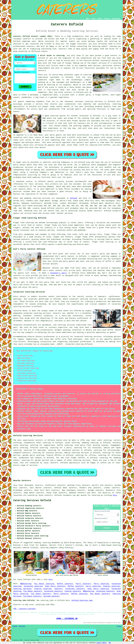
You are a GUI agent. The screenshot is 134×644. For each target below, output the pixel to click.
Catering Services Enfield (32, 500)
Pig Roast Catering (44, 584)
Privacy (119, 626)
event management (99, 165)
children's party (58, 273)
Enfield (74, 198)
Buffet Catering (79, 594)
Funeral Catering (111, 586)
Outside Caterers (52, 596)
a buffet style (74, 137)
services (46, 198)
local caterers (51, 463)
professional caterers (24, 46)
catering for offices (86, 455)
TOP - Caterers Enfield (24, 609)
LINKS (93, 19)
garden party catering (33, 455)
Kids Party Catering (98, 589)
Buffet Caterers (65, 584)
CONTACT (107, 19)
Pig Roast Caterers (33, 591)
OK (110, 643)
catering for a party (61, 448)
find (21, 485)
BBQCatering (26, 584)
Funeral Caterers (73, 591)
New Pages (22, 626)
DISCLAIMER (116, 19)
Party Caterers (83, 584)
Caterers (63, 49)
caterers (42, 71)
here (115, 495)
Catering (117, 104)
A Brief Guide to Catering (51, 56)
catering (96, 46)
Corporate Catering (33, 586)
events (44, 51)
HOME (88, 19)
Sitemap (15, 626)
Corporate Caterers (75, 589)
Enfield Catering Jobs (82, 600)
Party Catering (101, 584)
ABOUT (100, 19)
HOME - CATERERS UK (67, 618)
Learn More (101, 643)
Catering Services (22, 589)
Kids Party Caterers (55, 586)
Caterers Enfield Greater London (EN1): (33, 36)
